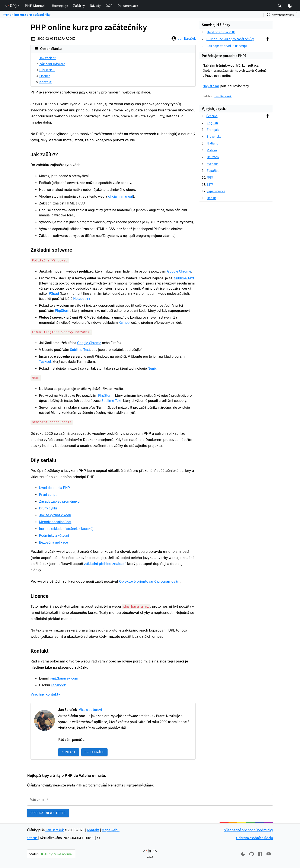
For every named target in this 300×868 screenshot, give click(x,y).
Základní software (52, 64)
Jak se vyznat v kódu (55, 515)
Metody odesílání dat (55, 522)
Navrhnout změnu (280, 15)
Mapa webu (111, 829)
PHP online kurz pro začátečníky (27, 15)
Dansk (211, 198)
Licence (45, 76)
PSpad (54, 294)
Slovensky (214, 136)
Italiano (213, 143)
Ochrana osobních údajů (255, 837)
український (216, 191)
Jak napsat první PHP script (227, 46)
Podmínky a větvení (54, 535)
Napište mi (211, 86)
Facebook (58, 685)
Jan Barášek (187, 38)
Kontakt (45, 82)
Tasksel (45, 361)
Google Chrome (179, 271)
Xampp (124, 323)
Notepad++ (82, 299)
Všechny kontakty (45, 694)
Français (213, 130)
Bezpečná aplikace (53, 542)
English (212, 123)
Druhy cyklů (48, 508)
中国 (210, 177)
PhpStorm (63, 311)
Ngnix (152, 368)
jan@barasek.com (64, 678)
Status (32, 837)
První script (48, 494)
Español (213, 171)
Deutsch (213, 157)
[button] (60, 6)
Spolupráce (94, 752)
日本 (210, 184)
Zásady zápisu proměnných (60, 501)
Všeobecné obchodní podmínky (249, 829)
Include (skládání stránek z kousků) (66, 528)
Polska (212, 150)
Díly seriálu (47, 70)
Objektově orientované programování (150, 581)
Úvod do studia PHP (54, 487)
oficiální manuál (121, 196)
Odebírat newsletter (48, 813)
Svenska (213, 164)
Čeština (212, 116)
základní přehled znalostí (105, 563)
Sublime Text (184, 278)
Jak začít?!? (48, 58)
